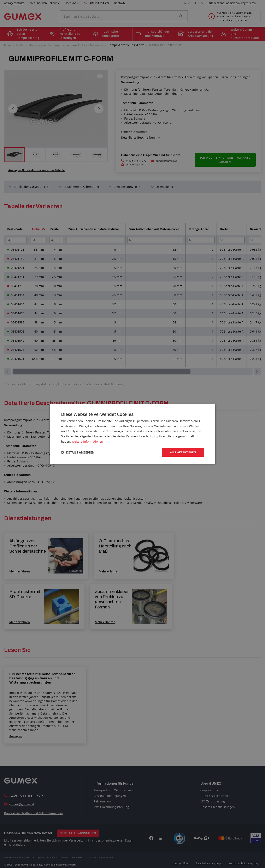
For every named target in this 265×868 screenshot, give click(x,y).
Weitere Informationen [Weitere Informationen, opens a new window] (88, 441)
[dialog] (132, 434)
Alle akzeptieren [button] (182, 452)
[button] (78, 453)
